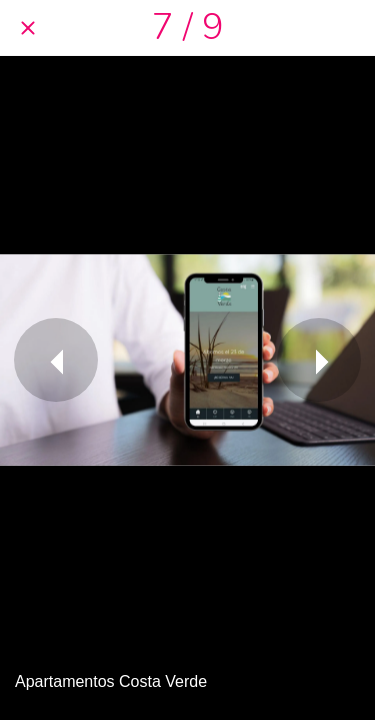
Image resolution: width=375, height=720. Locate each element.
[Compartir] (347, 28)
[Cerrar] (28, 28)
